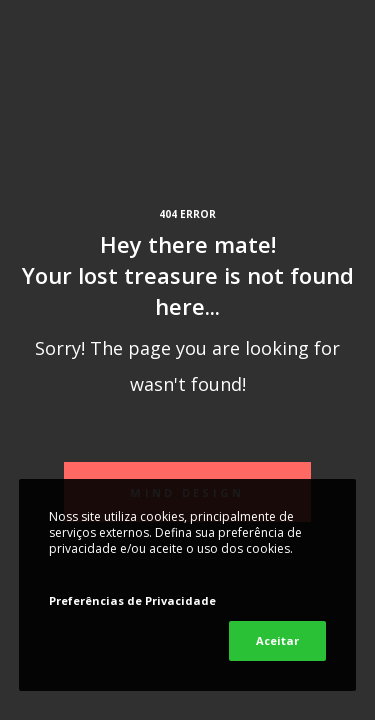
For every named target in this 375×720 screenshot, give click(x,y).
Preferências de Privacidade (132, 600)
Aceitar (277, 640)
